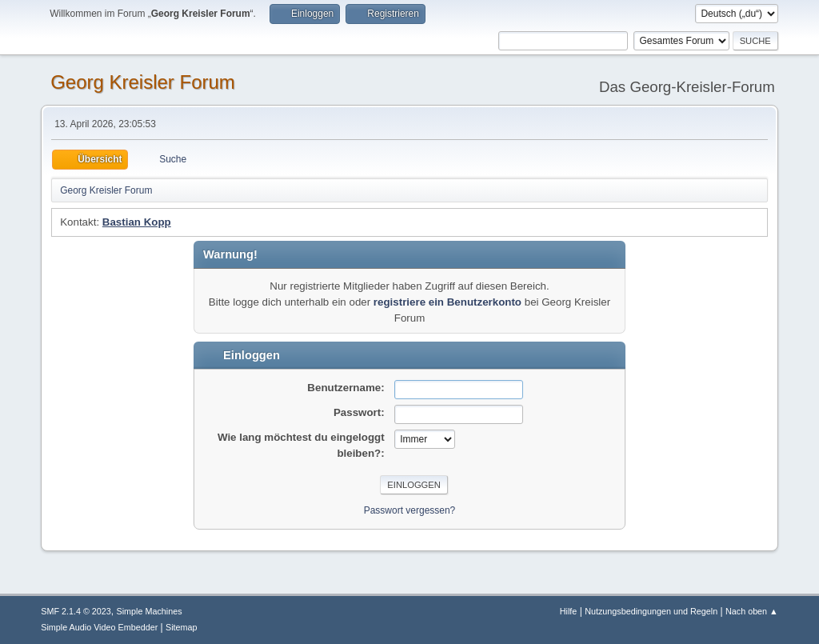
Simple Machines (150, 611)
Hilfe (569, 611)
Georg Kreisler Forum (143, 82)
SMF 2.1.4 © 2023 (76, 611)
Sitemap (182, 627)
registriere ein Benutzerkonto (447, 302)
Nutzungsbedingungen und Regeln (651, 611)
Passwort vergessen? (410, 510)
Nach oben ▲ (752, 611)
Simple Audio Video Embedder (99, 627)
